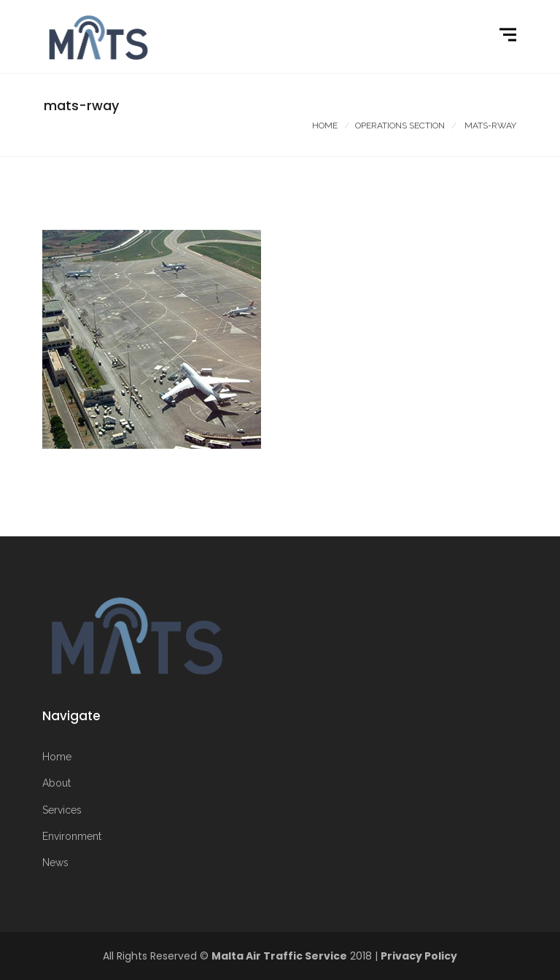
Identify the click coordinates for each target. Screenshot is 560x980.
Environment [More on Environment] (72, 836)
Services (62, 810)
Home (325, 126)
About (57, 783)
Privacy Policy (419, 956)
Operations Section (400, 126)
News (55, 863)
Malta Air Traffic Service (279, 956)
